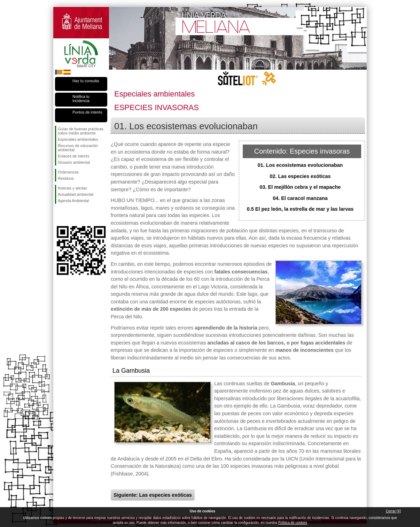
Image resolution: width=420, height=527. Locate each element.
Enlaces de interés (74, 156)
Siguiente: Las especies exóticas (153, 495)
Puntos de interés (87, 112)
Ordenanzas (68, 172)
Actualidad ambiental (76, 194)
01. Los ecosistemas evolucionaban (300, 165)
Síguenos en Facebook (59, 215)
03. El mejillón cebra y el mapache (300, 187)
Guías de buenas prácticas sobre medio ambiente (81, 131)
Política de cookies (293, 523)
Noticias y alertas (72, 188)
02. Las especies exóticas (300, 176)
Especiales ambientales (78, 139)
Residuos (66, 178)
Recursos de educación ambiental (78, 148)
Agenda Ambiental (73, 201)
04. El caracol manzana (300, 198)
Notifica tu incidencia (81, 99)
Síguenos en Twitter (71, 215)
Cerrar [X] (393, 511)
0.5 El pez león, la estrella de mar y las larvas (300, 209)
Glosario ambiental (74, 162)
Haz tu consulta (86, 81)
